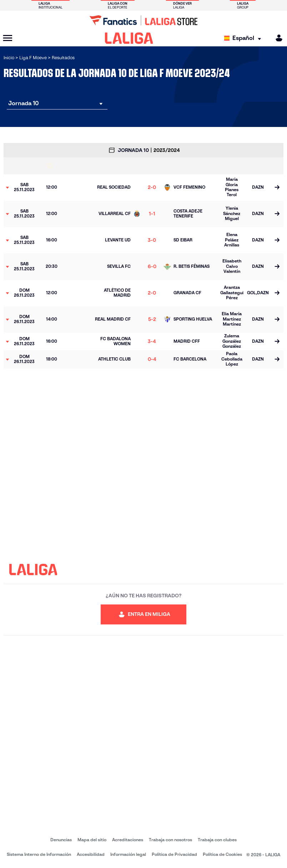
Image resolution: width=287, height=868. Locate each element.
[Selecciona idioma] (244, 38)
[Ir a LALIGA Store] (143, 20)
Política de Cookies (222, 854)
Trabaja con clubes (217, 840)
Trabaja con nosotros (170, 840)
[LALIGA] (129, 38)
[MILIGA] (277, 38)
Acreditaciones (128, 840)
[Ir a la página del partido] (277, 188)
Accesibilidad (91, 854)
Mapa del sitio (92, 840)
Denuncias (61, 840)
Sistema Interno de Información (39, 854)
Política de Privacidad (174, 854)
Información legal (128, 854)
